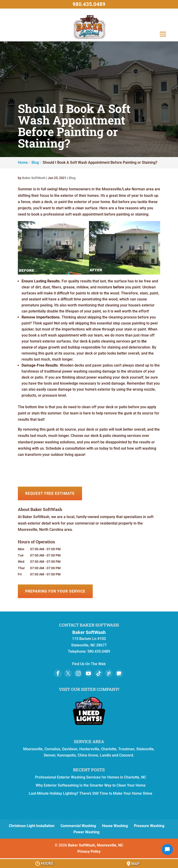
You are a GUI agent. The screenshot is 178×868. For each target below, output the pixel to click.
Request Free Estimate (50, 493)
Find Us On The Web (89, 664)
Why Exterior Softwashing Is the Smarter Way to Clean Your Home (91, 785)
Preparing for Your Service (55, 591)
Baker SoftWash (34, 178)
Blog (72, 178)
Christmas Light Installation (32, 826)
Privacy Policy (89, 851)
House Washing (115, 826)
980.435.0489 (89, 4)
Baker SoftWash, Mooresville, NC (95, 845)
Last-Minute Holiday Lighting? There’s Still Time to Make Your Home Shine (91, 793)
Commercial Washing (78, 826)
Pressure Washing (149, 826)
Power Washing (86, 832)
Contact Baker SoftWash (89, 625)
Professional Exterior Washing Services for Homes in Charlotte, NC (91, 777)
